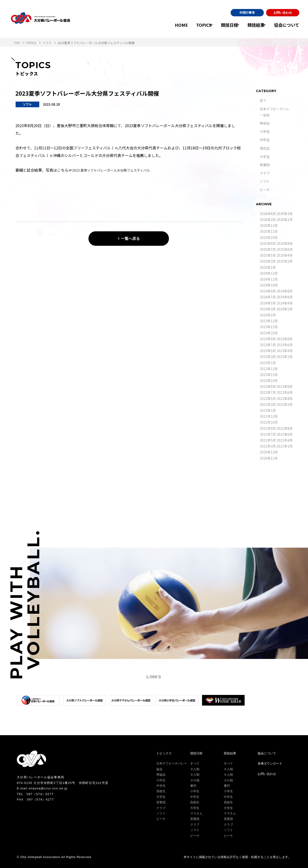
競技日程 (221, 25)
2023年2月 (285, 357)
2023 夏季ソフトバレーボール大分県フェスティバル (117, 170)
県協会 (265, 123)
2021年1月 (285, 446)
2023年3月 (268, 357)
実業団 (265, 165)
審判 (193, 786)
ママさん (196, 813)
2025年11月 (269, 231)
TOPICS (191, 25)
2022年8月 (285, 386)
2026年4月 (268, 214)
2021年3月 (268, 446)
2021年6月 (285, 434)
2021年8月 (285, 428)
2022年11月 (269, 375)
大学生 (265, 157)
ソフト (265, 181)
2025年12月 (269, 225)
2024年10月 (269, 285)
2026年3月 (285, 214)
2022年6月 (285, 392)
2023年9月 (268, 339)
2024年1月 (268, 315)
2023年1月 (268, 363)
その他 (195, 780)
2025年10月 (269, 237)
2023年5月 (268, 351)
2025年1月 (268, 267)
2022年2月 (285, 404)
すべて (195, 763)
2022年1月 (268, 410)
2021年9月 (268, 428)
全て (263, 100)
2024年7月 (268, 297)
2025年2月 (285, 261)
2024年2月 (285, 309)
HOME (169, 25)
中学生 (265, 140)
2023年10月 (269, 333)
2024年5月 (268, 303)
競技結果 (252, 25)
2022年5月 (268, 398)
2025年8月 (285, 243)
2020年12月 (269, 452)
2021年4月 (285, 440)
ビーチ (265, 190)
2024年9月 (268, 291)
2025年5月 (268, 255)
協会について (287, 25)
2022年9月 (268, 386)
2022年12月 (269, 369)
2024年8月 (285, 291)
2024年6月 (285, 297)
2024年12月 (269, 273)
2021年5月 (268, 440)
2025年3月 (268, 261)
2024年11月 (269, 279)
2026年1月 (285, 219)
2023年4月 (285, 351)
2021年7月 (268, 434)
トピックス (164, 753)
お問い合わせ (283, 13)
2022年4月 (285, 398)
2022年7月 (268, 392)
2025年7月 (268, 249)
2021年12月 (269, 416)
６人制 (195, 775)
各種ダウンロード (270, 763)
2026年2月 (268, 219)
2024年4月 (285, 303)
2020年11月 (269, 458)
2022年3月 (268, 404)
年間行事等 (247, 13)
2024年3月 (268, 309)
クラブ (265, 173)
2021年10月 (269, 422)
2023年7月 (268, 345)
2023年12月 (269, 321)
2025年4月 (285, 255)
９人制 (195, 769)
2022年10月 (269, 380)
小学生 (265, 131)
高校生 (265, 148)
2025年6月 (285, 249)
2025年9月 (268, 243)
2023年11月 (269, 327)
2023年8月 (285, 339)
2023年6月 (285, 345)
